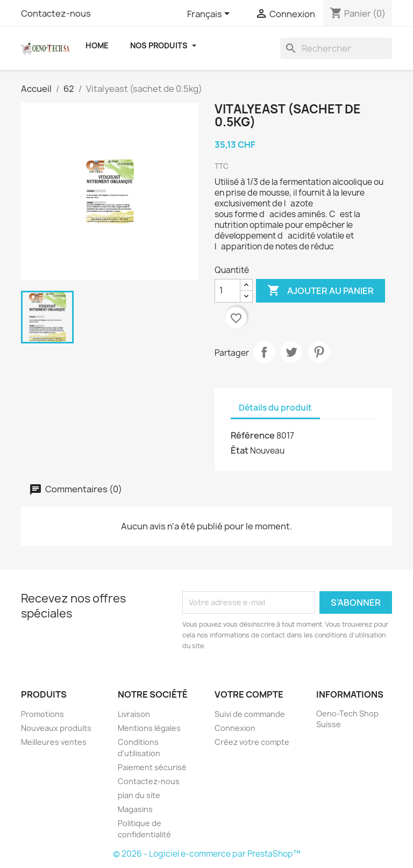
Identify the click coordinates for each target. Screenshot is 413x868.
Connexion (235, 728)
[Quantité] (227, 291)
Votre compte (249, 694)
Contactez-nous (56, 13)
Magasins (135, 809)
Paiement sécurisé (152, 767)
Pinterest (319, 352)
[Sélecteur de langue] (210, 15)
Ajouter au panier (321, 291)
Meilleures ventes (54, 742)
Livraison (134, 714)
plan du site (139, 795)
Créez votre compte (252, 742)
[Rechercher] (336, 48)
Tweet (291, 352)
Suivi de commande (250, 714)
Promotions (42, 714)
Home (97, 45)
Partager (264, 352)
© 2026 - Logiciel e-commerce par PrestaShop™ (207, 854)
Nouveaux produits (56, 728)
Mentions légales (149, 728)
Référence (253, 435)
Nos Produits (163, 45)
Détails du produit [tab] (275, 408)
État (240, 450)
